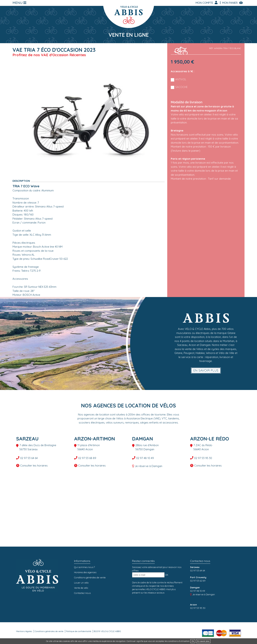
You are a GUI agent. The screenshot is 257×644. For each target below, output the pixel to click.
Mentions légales (24, 631)
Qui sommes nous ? (84, 567)
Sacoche (181, 87)
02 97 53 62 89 (198, 581)
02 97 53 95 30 (203, 458)
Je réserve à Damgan (148, 466)
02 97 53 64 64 (29, 458)
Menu (18, 3)
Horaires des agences (85, 572)
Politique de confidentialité (79, 631)
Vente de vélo (81, 588)
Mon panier (230, 3)
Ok (193, 641)
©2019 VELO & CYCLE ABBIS (107, 631)
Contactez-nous (82, 593)
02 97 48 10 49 (145, 458)
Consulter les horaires (34, 466)
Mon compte (205, 3)
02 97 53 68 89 (87, 458)
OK (167, 575)
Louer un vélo (81, 583)
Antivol (181, 79)
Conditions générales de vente (90, 577)
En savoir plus (206, 370)
